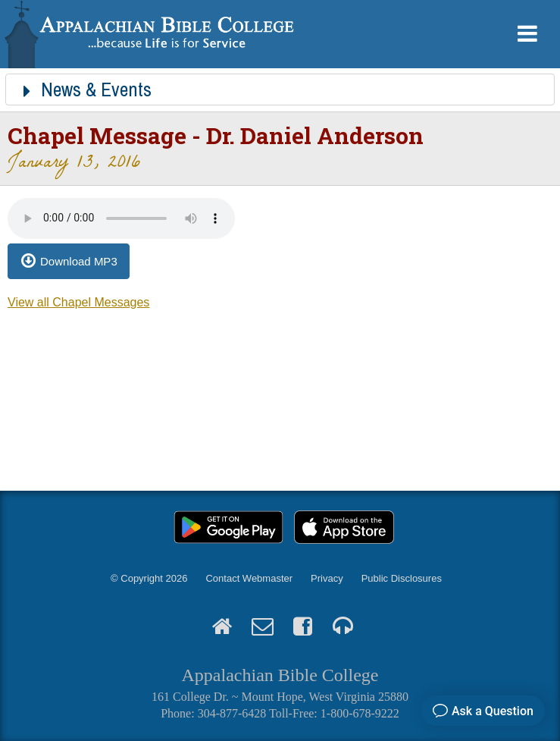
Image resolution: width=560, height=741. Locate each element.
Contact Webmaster (249, 578)
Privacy (327, 578)
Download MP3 (79, 261)
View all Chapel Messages (78, 302)
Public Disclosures (402, 578)
